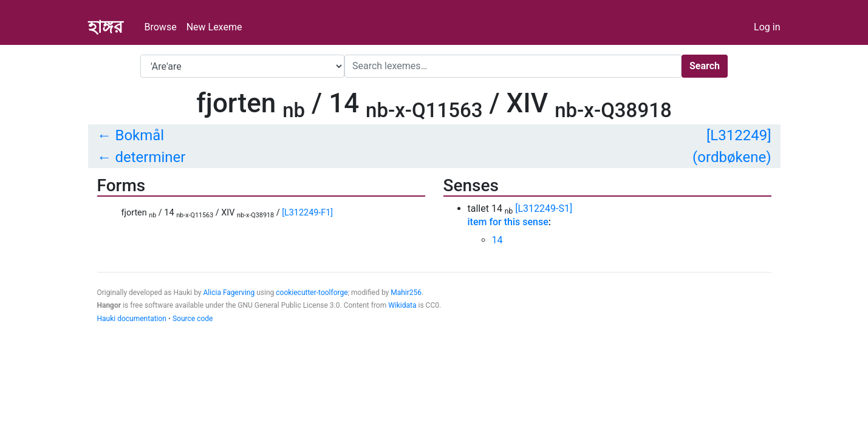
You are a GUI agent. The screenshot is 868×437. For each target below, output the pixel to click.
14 (497, 240)
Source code (193, 319)
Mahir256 (406, 293)
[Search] (513, 66)
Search (705, 66)
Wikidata (402, 305)
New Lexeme (214, 27)
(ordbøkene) (732, 157)
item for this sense (508, 222)
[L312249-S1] (544, 208)
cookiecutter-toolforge (312, 293)
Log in (767, 27)
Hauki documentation (132, 319)
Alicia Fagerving (229, 293)
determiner (150, 157)
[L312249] (739, 135)
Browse (161, 27)
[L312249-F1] (307, 213)
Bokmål (139, 135)
